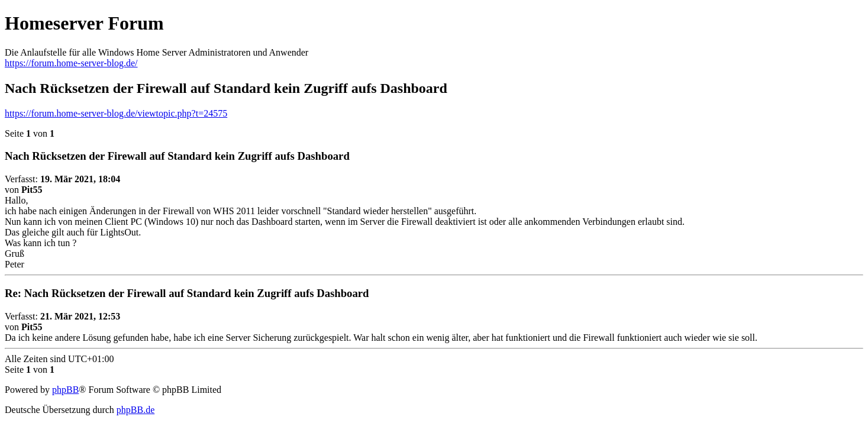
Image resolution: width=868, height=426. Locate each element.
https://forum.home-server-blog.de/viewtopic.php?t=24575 (116, 113)
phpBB (65, 390)
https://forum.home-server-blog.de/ (71, 63)
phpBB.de (135, 410)
